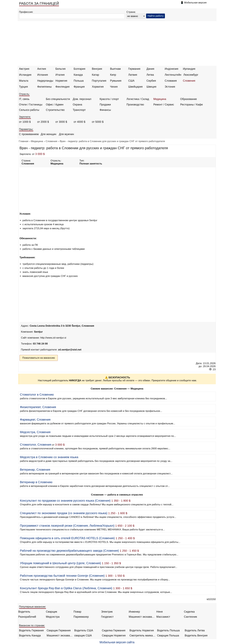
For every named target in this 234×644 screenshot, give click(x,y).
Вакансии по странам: (32, 625)
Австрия (24, 69)
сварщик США (83, 636)
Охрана (78, 105)
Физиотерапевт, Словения (38, 407)
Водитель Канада (30, 636)
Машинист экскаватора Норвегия (60, 636)
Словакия (171, 81)
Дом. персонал (82, 99)
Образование (189, 99)
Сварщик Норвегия (114, 636)
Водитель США (84, 630)
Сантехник (191, 617)
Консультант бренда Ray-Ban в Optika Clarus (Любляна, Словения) (66, 588)
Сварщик (52, 612)
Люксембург (191, 75)
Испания (43, 75)
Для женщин (49, 134)
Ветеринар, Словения (35, 470)
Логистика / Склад (138, 99)
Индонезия (172, 69)
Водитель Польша (168, 630)
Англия (42, 69)
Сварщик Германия (59, 630)
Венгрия (97, 69)
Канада (78, 75)
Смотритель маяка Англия (143, 636)
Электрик (107, 612)
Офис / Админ (55, 105)
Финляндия (63, 87)
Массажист (163, 617)
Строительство (55, 110)
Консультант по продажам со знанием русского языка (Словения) (65, 501)
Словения (189, 81)
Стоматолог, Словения (36, 445)
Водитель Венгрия (196, 636)
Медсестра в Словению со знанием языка (49, 457)
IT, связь (24, 99)
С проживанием (29, 134)
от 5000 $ (98, 122)
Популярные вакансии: (33, 607)
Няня (160, 612)
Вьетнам (115, 69)
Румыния (116, 81)
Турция (24, 87)
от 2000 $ (43, 122)
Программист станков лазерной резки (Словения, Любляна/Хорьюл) (67, 526)
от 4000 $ (80, 122)
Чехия (114, 87)
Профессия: (26, 12)
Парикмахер (81, 617)
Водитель (24, 612)
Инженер (134, 612)
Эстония (170, 87)
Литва (150, 75)
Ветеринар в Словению (36, 482)
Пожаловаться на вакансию (39, 358)
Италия (60, 75)
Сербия (151, 81)
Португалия (99, 81)
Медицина (160, 99)
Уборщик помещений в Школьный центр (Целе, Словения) (61, 563)
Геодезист (107, 617)
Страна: (131, 12)
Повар (77, 612)
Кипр (113, 75)
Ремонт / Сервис (164, 105)
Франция (79, 87)
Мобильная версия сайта (117, 642)
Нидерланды (45, 81)
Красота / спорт (109, 99)
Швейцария (136, 87)
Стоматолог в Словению (37, 395)
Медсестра (53, 617)
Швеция (151, 87)
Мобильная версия (195, 3)
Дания (150, 69)
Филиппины (45, 87)
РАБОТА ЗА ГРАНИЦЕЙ (39, 3)
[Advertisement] (117, 43)
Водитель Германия (31, 630)
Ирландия (189, 69)
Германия (134, 69)
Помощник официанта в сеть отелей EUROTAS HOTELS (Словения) (67, 538)
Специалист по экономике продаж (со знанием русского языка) (64, 513)
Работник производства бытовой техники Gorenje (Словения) (62, 576)
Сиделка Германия (114, 630)
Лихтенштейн (173, 75)
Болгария (80, 69)
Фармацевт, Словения (35, 420)
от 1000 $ (25, 122)
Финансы (105, 110)
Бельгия (61, 69)
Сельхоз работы (29, 110)
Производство (135, 105)
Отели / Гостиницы (31, 105)
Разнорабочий (27, 617)
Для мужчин (66, 134)
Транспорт (79, 110)
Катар (96, 75)
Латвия (133, 75)
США (131, 81)
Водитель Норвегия (142, 630)
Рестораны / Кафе (192, 105)
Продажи (105, 105)
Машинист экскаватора (142, 617)
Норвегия (61, 81)
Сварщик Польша (168, 636)
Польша (79, 81)
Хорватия (98, 87)
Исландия (25, 75)
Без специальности (58, 99)
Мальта (24, 81)
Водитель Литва (195, 630)
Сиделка (189, 612)
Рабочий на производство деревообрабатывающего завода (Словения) (70, 551)
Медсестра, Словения (35, 432)
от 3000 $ (61, 122)
